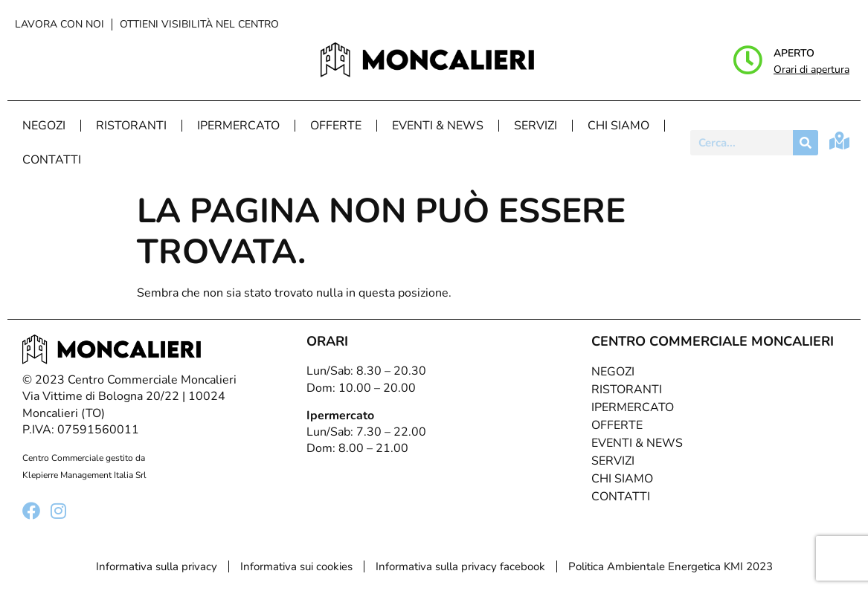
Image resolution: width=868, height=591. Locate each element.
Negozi (44, 126)
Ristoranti (131, 126)
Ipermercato (238, 126)
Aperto (794, 53)
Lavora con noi (60, 24)
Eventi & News (438, 126)
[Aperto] (748, 60)
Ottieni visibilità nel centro (199, 24)
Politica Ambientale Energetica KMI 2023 (671, 566)
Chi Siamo (618, 126)
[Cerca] (806, 143)
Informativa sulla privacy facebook (460, 566)
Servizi (536, 126)
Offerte (336, 126)
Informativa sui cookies (296, 566)
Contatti (52, 160)
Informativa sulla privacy (157, 566)
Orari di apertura (811, 70)
